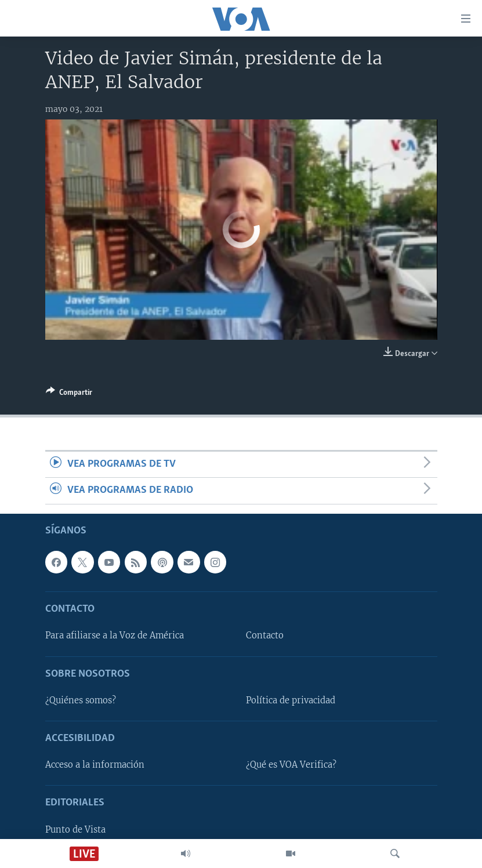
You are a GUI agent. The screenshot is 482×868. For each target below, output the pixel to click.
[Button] (69, 394)
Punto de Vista (75, 829)
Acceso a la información (95, 765)
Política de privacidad (291, 700)
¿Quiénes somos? (81, 700)
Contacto (265, 635)
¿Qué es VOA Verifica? (291, 765)
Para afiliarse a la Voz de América (115, 635)
